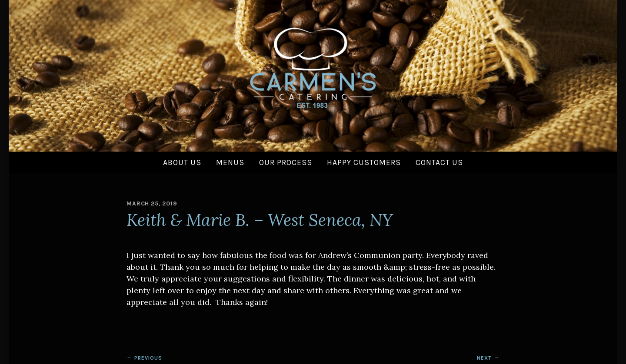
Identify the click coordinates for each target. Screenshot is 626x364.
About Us (182, 162)
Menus (230, 162)
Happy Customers (364, 162)
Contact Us (439, 162)
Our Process (286, 162)
